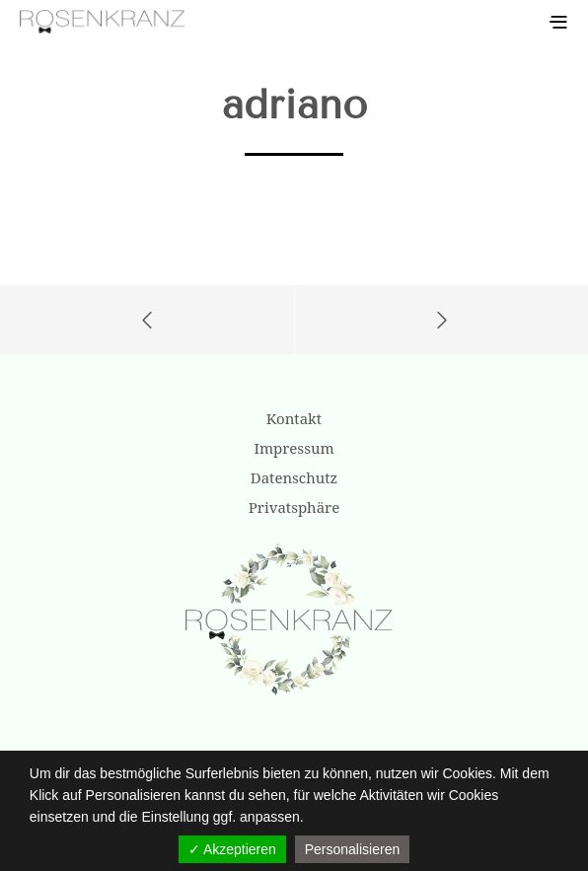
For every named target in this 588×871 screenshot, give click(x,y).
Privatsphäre (294, 507)
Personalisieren (353, 849)
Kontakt (294, 418)
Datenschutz (294, 477)
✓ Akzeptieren (232, 849)
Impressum (294, 448)
